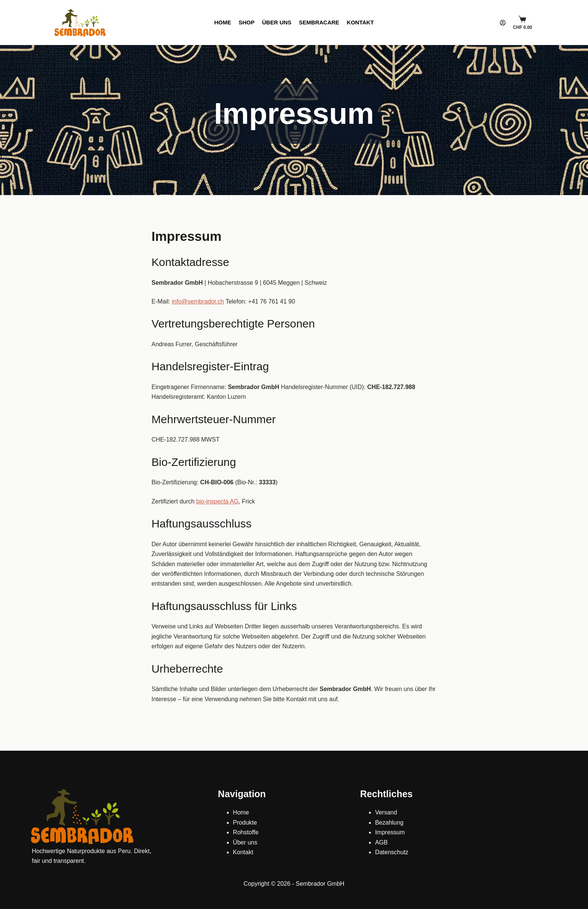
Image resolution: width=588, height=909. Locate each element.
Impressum (390, 832)
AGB (381, 842)
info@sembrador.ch (198, 301)
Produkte (245, 823)
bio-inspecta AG (217, 501)
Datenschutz (392, 852)
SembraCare (319, 22)
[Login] (503, 23)
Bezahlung (389, 823)
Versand (386, 812)
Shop (247, 22)
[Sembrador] (80, 23)
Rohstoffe (246, 832)
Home (223, 22)
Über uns (277, 22)
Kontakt (360, 22)
